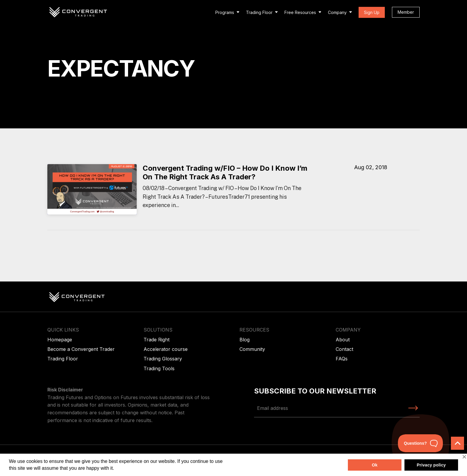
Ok (375, 465)
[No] (464, 457)
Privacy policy (431, 465)
